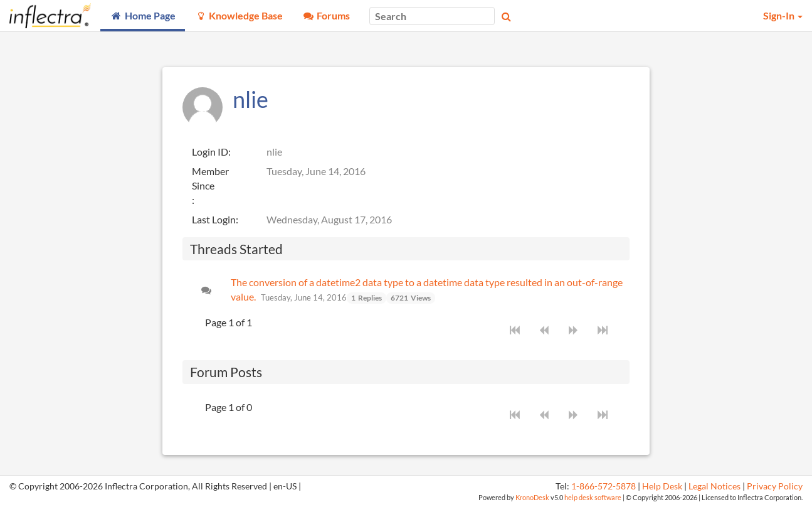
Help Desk (662, 486)
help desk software (593, 497)
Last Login (214, 219)
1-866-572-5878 (604, 486)
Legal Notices (714, 486)
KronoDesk (532, 497)
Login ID (210, 152)
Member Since (210, 178)
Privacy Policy (775, 486)
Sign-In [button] (783, 15)
